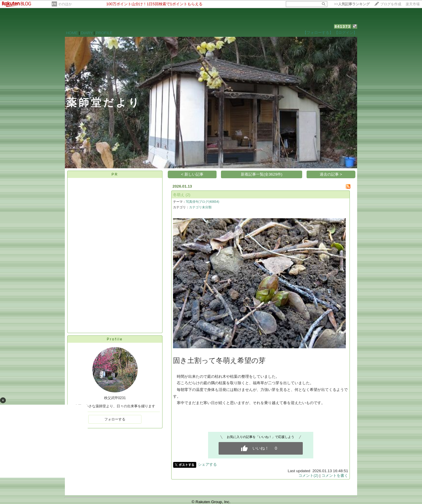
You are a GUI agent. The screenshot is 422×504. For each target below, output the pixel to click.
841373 (343, 26)
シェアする (207, 464)
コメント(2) (308, 476)
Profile (115, 339)
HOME (72, 33)
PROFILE (104, 33)
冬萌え (179, 195)
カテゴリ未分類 (200, 207)
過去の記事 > (331, 174)
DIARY (87, 33)
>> (352, 4)
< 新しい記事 (192, 174)
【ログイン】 (346, 33)
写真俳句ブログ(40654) (203, 202)
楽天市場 (413, 4)
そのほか (65, 4)
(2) (188, 195)
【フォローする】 (318, 33)
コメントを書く (335, 476)
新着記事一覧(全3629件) (262, 174)
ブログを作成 (391, 4)
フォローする (115, 419)
